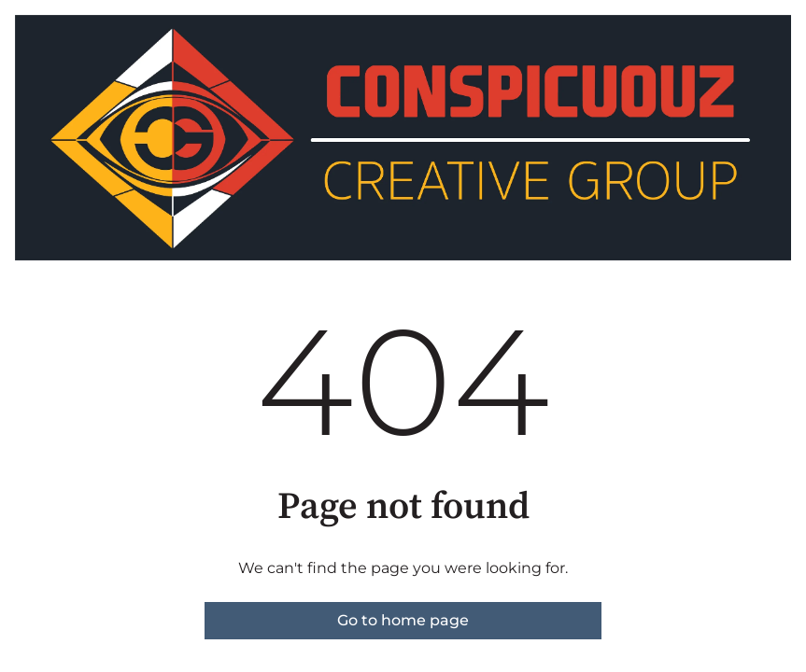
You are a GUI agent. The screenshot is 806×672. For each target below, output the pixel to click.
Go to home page (403, 620)
